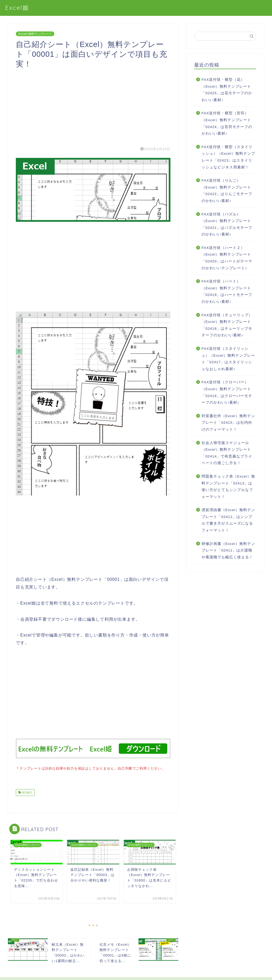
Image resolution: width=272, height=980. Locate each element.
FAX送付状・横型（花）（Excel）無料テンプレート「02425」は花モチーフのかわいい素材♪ (227, 90)
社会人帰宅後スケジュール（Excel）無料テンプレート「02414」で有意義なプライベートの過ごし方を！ (227, 453)
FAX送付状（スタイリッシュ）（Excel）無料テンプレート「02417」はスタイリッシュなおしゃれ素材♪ (228, 359)
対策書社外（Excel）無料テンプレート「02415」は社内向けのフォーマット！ (228, 423)
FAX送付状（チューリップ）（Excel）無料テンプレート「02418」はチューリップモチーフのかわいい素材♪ (227, 325)
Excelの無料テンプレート (35, 34)
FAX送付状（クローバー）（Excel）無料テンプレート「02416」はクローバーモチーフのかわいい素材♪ (227, 392)
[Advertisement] (93, 106)
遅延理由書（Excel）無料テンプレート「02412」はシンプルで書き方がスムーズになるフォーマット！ (228, 520)
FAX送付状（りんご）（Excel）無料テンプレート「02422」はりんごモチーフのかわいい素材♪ (227, 191)
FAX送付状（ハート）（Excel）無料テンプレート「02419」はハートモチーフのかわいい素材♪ (227, 291)
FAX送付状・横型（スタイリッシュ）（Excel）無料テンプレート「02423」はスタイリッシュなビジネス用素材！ (228, 157)
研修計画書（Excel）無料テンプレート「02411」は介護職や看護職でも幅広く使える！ (228, 550)
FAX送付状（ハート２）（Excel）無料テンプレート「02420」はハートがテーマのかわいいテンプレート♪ (227, 258)
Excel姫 (17, 8)
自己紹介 (27, 792)
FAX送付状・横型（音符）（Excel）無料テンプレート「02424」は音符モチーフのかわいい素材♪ (227, 123)
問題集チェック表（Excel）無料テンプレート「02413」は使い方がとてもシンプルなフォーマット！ (228, 487)
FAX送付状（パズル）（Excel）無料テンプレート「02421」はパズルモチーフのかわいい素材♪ (227, 224)
